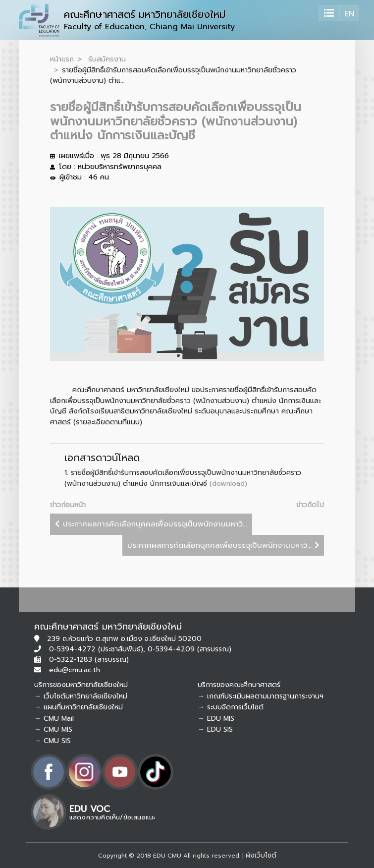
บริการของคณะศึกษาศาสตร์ (239, 685)
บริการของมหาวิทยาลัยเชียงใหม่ (81, 685)
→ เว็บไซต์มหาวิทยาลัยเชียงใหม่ (81, 696)
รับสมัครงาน (107, 59)
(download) (228, 483)
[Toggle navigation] (329, 13)
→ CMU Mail (54, 719)
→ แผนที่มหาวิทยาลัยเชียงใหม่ (79, 707)
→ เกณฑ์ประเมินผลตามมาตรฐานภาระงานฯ (261, 696)
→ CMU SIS (53, 741)
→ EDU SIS (215, 729)
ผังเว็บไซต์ (261, 855)
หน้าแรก (62, 59)
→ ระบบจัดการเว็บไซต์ (231, 707)
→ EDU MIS (216, 719)
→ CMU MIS (53, 729)
